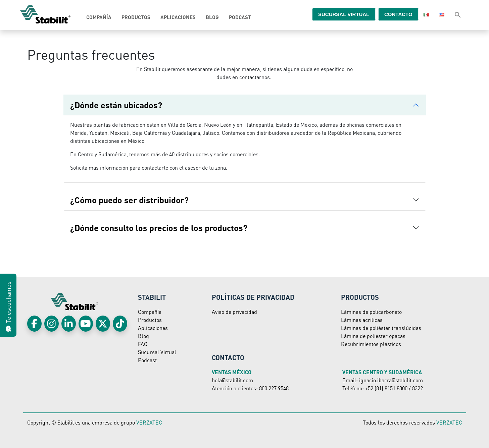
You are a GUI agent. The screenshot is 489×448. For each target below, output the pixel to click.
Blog (212, 17)
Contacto (395, 14)
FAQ (143, 344)
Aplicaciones (178, 17)
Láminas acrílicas (362, 320)
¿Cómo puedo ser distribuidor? (130, 200)
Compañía (99, 17)
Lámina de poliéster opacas (373, 336)
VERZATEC (149, 422)
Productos (136, 17)
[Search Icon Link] (458, 14)
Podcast (240, 17)
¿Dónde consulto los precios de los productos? (160, 228)
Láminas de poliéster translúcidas (381, 328)
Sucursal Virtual (157, 352)
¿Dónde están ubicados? (116, 105)
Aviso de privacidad (234, 312)
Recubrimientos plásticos (371, 344)
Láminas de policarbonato (371, 312)
